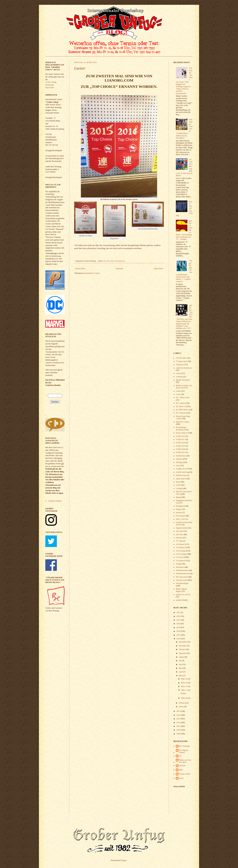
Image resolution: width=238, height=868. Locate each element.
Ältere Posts (158, 269)
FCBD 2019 (181, 446)
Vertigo (179, 564)
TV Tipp (179, 541)
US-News (180, 557)
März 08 (184, 698)
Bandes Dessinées (183, 380)
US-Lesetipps (181, 554)
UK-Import (180, 544)
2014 (179, 715)
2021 (179, 620)
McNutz (182, 766)
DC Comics (180, 403)
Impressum (50, 88)
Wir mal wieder (109, 261)
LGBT (178, 485)
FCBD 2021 (181, 452)
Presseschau (181, 516)
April (181, 672)
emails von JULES (183, 595)
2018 (179, 631)
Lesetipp (179, 488)
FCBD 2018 (181, 443)
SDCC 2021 (181, 519)
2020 (179, 624)
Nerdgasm (180, 506)
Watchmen (180, 567)
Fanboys (179, 459)
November (183, 646)
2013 (179, 719)
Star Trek (179, 531)
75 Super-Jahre (182, 361)
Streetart (179, 538)
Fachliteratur (181, 456)
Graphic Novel (182, 469)
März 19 (184, 686)
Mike (181, 770)
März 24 (184, 683)
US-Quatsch (181, 561)
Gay (177, 466)
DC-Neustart (181, 413)
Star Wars (180, 534)
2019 (179, 627)
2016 (179, 639)
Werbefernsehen (182, 570)
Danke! (80, 68)
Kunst (178, 482)
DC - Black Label (183, 398)
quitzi (181, 778)
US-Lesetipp (181, 551)
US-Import (180, 547)
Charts (178, 391)
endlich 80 (180, 600)
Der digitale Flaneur (184, 751)
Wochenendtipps (182, 583)
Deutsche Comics (183, 422)
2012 (179, 723)
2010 (179, 730)
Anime (178, 373)
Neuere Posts (80, 269)
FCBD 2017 (181, 439)
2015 (179, 711)
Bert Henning (184, 746)
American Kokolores (184, 368)
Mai (181, 668)
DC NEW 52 (181, 406)
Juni (181, 664)
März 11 (184, 690)
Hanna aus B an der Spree (185, 761)
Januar (181, 707)
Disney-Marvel (182, 433)
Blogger (124, 860)
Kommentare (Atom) (92, 273)
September (183, 653)
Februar (182, 703)
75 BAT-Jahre (181, 358)
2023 (179, 612)
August (182, 657)
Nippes (179, 509)
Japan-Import (181, 479)
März (181, 676)
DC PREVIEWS (182, 410)
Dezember (183, 642)
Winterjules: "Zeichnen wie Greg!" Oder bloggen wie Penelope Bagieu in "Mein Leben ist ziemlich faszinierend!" (184, 81)
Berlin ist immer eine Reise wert (184, 387)
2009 (179, 734)
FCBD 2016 (181, 436)
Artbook (179, 377)
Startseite (119, 269)
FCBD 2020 (181, 449)
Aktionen (179, 365)
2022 (179, 616)
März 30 (184, 679)
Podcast (179, 513)
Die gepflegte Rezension (181, 428)
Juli (180, 661)
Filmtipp (179, 462)
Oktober (182, 649)
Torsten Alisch (185, 774)
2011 (179, 726)
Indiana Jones (181, 475)
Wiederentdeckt (182, 574)
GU (180, 756)
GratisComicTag (182, 472)
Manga (178, 497)
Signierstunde (181, 528)
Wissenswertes (120, 261)
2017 (179, 635)
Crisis (178, 394)
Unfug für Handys (55, 501)
